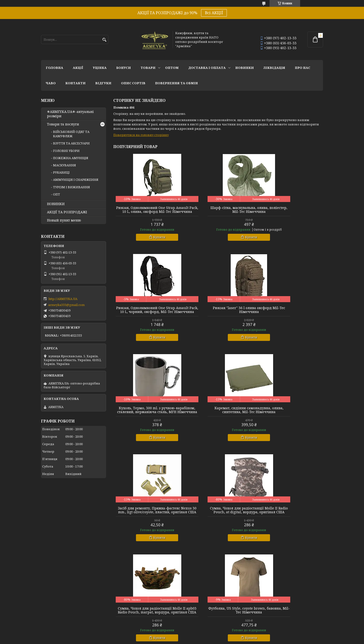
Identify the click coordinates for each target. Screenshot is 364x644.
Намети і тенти (197, 612)
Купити (149, 241)
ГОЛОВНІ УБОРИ (66, 151)
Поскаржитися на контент (197, 639)
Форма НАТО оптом (129, 593)
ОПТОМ (172, 68)
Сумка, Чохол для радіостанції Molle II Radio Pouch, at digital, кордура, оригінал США (218, 420)
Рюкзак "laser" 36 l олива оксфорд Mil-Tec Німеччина (147, 314)
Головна (54, 68)
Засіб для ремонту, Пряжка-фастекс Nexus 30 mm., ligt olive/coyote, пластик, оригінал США (147, 422)
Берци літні (51, 612)
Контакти (75, 83)
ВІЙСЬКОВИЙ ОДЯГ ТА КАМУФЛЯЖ (71, 134)
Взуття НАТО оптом (57, 593)
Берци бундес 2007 (56, 599)
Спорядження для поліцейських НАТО (216, 593)
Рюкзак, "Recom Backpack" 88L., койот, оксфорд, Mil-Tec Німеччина (290, 526)
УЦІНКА (100, 68)
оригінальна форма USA (132, 612)
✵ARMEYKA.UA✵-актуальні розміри (70, 114)
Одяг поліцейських (128, 619)
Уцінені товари (269, 599)
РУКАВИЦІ (61, 172)
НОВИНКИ (245, 68)
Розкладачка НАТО (200, 606)
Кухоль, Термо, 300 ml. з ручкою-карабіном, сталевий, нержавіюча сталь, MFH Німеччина (218, 316)
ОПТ (57, 194)
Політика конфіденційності (243, 639)
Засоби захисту (197, 599)
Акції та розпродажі (273, 593)
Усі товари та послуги (301, 568)
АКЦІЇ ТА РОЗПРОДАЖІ (67, 212)
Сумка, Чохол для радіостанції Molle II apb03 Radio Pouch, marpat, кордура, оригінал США (290, 420)
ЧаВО (51, 83)
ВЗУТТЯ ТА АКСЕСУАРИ (71, 143)
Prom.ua (209, 635)
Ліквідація (274, 68)
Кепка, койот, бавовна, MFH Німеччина (218, 526)
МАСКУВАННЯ (64, 165)
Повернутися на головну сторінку (141, 135)
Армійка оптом (269, 606)
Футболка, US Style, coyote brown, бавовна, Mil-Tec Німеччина (147, 526)
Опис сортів (133, 83)
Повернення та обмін (176, 83)
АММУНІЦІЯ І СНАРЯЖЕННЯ (76, 180)
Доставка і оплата (207, 68)
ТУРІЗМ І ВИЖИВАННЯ (71, 187)
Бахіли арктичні (55, 606)
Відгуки (103, 83)
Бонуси (124, 68)
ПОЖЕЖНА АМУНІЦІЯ (71, 158)
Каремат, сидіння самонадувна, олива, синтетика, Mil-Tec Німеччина (289, 316)
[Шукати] (104, 40)
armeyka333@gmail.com (66, 305)
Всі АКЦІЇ (214, 13)
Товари (148, 68)
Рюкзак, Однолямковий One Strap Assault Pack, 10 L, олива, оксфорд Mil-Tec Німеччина (147, 212)
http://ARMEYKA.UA (63, 299)
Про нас (303, 68)
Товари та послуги (63, 124)
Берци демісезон (55, 619)
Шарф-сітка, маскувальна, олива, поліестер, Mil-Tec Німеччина (218, 210)
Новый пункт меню (64, 220)
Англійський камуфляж (132, 599)
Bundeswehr (122, 606)
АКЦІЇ (78, 68)
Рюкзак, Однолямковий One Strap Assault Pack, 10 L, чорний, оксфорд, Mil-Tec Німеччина (290, 212)
